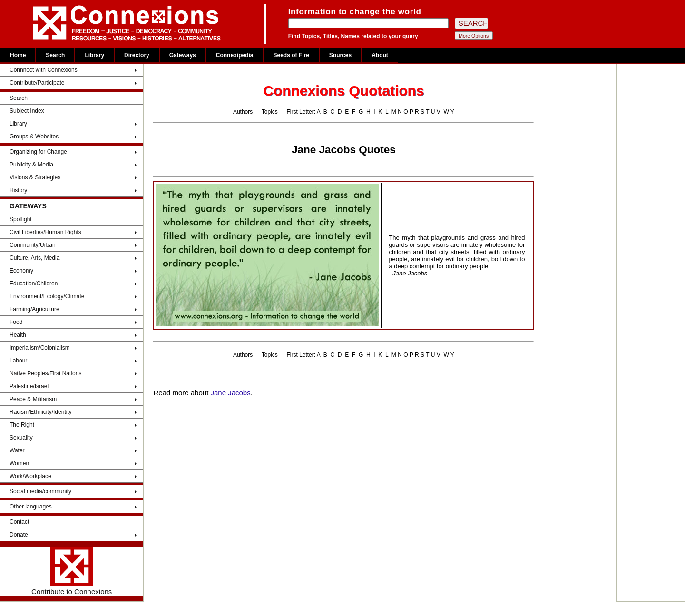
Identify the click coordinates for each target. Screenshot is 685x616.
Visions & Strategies (35, 177)
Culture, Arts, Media (34, 258)
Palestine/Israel (29, 386)
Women (19, 463)
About (380, 55)
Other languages (31, 507)
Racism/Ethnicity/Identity (41, 412)
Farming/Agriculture (34, 309)
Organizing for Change (38, 152)
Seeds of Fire (291, 55)
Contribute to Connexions (72, 571)
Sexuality (21, 438)
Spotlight (21, 219)
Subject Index (27, 111)
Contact (19, 522)
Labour (18, 361)
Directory (137, 55)
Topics (270, 112)
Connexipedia (235, 55)
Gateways (183, 55)
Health (18, 335)
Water (17, 450)
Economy (21, 271)
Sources (340, 55)
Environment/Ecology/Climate (47, 296)
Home (18, 55)
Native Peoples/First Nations (45, 373)
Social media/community (40, 491)
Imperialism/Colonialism (40, 348)
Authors (243, 112)
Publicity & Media (31, 165)
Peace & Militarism (33, 399)
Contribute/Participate (37, 83)
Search (55, 55)
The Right (22, 425)
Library (94, 55)
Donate (19, 535)
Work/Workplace (30, 476)
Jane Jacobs (230, 393)
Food (16, 322)
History (18, 190)
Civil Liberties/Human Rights (45, 232)
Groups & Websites (34, 137)
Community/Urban (33, 245)
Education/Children (34, 284)
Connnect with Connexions (44, 70)
